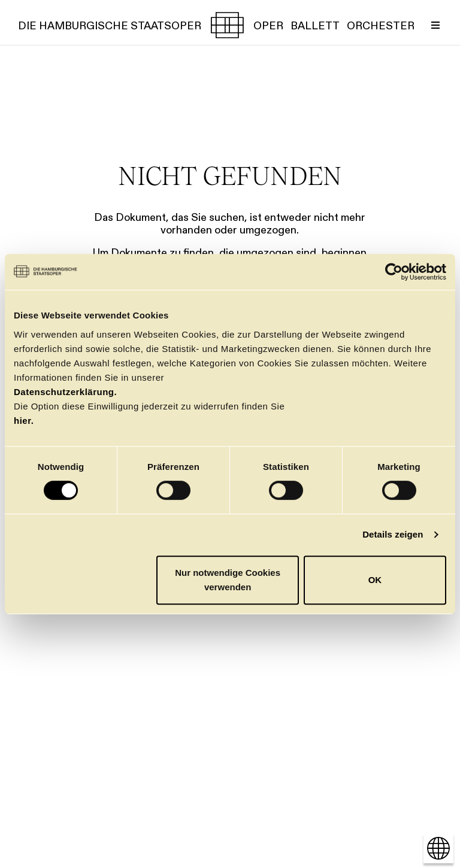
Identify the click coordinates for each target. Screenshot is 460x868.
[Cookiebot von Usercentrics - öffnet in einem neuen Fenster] (394, 272)
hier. (24, 421)
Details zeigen (393, 534)
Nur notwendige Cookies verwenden (228, 580)
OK (375, 580)
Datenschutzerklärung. (65, 392)
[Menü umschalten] (435, 25)
